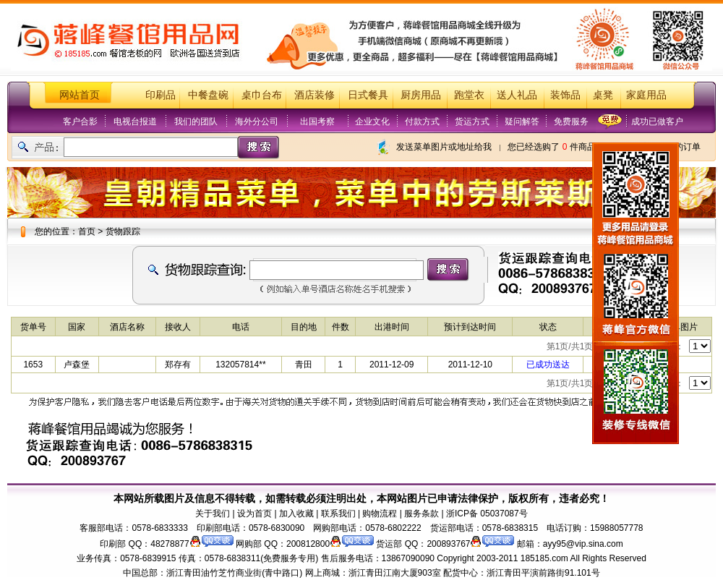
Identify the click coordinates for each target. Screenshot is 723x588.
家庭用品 (646, 95)
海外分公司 (257, 122)
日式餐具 (368, 95)
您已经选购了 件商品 (551, 147)
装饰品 (565, 95)
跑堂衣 (469, 95)
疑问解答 (522, 122)
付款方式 (422, 122)
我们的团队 (196, 122)
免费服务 (571, 122)
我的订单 (683, 147)
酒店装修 (315, 95)
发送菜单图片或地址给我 (444, 147)
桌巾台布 (262, 95)
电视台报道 (135, 122)
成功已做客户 (657, 122)
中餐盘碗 (208, 95)
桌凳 (603, 95)
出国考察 (317, 122)
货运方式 (472, 122)
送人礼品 (517, 95)
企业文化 (372, 122)
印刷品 (161, 95)
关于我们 (213, 514)
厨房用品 (421, 95)
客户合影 (80, 122)
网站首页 (80, 95)
